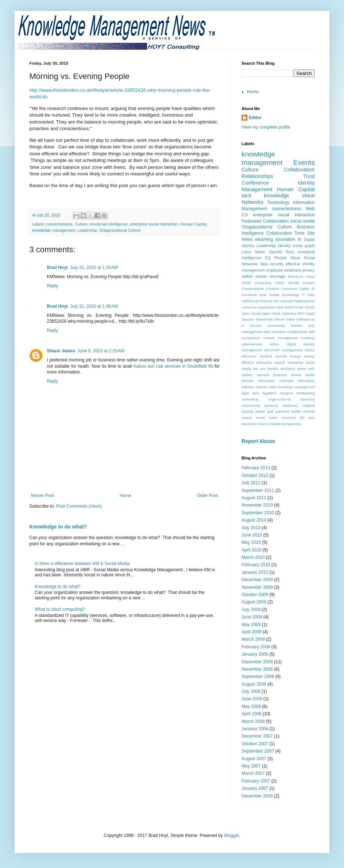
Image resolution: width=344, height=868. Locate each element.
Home (126, 496)
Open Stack (271, 313)
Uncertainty (276, 325)
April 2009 (251, 632)
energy (296, 356)
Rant (290, 252)
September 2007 (258, 751)
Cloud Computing (256, 283)
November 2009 (257, 587)
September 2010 (258, 513)
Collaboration (299, 170)
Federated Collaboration (265, 221)
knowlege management (296, 387)
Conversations (253, 289)
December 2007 (257, 736)
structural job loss (298, 418)
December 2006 (257, 796)
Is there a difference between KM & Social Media (82, 564)
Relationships (257, 176)
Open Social (251, 313)
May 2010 (251, 542)
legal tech (250, 393)
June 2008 (252, 699)
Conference (255, 183)
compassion (251, 338)
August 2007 (254, 759)
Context (309, 283)
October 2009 (255, 595)
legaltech (269, 393)
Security (248, 319)
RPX (302, 313)
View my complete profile (266, 127)
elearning (264, 239)
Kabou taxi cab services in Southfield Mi (173, 366)
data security (272, 264)
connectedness (59, 224)
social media (302, 221)
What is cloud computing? (60, 609)
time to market (269, 424)
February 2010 (256, 565)
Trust (309, 176)
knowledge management (54, 230)
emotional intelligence (109, 224)
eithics (310, 350)
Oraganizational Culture (120, 230)
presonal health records (295, 411)
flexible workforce (281, 369)
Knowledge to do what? (58, 527)
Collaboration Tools (285, 233)
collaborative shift (301, 332)
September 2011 (258, 490)
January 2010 (255, 572)
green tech (306, 369)
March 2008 (253, 721)
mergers (286, 393)
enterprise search (271, 362)
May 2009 (251, 625)
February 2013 (256, 468)
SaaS (311, 313)
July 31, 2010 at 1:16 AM (94, 268)
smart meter (267, 418)
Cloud (310, 276)
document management (283, 350)
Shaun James (61, 351)
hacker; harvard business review (271, 375)
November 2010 (257, 505)
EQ (268, 258)
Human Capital (193, 224)
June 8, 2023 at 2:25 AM (101, 351)
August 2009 (254, 602)
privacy (309, 270)
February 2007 (256, 781)
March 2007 (253, 773)
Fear (263, 295)
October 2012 (255, 475)
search (247, 418)
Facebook (249, 295)
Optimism (289, 313)
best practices (275, 332)
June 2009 (252, 617)
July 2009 (251, 610)
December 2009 (257, 580)
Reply (53, 286)
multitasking (305, 393)
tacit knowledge (265, 196)
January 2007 (255, 788)
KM (276, 301)
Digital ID (307, 289)
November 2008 (257, 669)
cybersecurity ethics (260, 344)
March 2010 (253, 557)
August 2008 (254, 684)
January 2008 (255, 729)
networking (250, 399)
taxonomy (249, 424)
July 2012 (251, 483)
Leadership (87, 230)
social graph (304, 246)
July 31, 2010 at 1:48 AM (94, 306)
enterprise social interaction (154, 224)
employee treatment (283, 270)
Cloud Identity (287, 283)
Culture (81, 224)
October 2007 (255, 744)
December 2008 (257, 662)
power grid (264, 411)
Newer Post (42, 496)
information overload (275, 381)
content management (281, 338)
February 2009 (256, 647)
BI (300, 239)
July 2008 (251, 691)
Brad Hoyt (57, 268)
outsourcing (251, 405)
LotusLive (249, 307)
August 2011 (254, 498)
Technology (278, 202)
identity (284, 246)
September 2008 (258, 676)
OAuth (310, 307)
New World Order (290, 307)
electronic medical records (264, 356)
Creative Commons (282, 289)
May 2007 (251, 766)
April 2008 (251, 714)
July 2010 (251, 528)
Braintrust (296, 276)
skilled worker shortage (263, 276)
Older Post (207, 496)
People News (287, 258)
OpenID (275, 252)
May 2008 (251, 706)
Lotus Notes (253, 252)
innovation (285, 239)
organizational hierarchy (292, 399)
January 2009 (255, 654)
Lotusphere (266, 307)
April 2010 (251, 550)
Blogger (231, 835)
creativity (308, 338)
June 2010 (252, 535)
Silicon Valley (285, 319)
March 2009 (253, 639)
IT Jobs (308, 295)
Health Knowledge (284, 295)
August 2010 (254, 520)
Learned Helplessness (297, 301)
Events (304, 162)
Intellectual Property (257, 301)
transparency (291, 424)
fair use (259, 369)
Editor (255, 118)
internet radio (266, 387)
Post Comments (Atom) (79, 506)
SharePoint (264, 319)
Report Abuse (258, 441)
